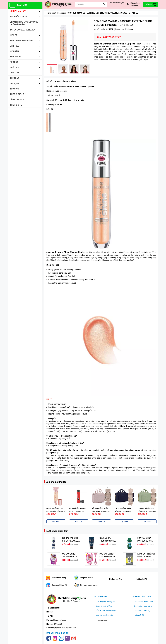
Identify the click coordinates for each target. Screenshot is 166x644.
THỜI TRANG (16, 57)
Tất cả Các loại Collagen (23, 30)
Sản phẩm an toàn (87, 578)
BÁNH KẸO (15, 46)
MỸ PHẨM (14, 51)
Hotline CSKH (139, 615)
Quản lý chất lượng (104, 606)
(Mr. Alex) (58, 624)
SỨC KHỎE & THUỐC (19, 17)
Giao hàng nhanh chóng (89, 585)
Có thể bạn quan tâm (57, 531)
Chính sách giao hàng (143, 606)
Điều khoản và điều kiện (106, 610)
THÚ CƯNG (15, 89)
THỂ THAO (15, 78)
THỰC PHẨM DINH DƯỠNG (22, 41)
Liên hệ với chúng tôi (104, 615)
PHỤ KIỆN (14, 62)
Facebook (102, 621)
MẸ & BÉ (14, 35)
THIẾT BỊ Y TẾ (16, 105)
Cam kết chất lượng (59, 578)
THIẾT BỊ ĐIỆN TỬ (18, 94)
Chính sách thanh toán (143, 602)
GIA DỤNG (14, 83)
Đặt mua (56, 521)
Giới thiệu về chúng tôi (105, 602)
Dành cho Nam (17, 100)
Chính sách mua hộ (142, 610)
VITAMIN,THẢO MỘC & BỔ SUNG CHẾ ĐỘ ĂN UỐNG (24, 23)
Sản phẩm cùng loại (56, 482)
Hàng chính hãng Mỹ (59, 585)
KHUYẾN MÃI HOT (18, 11)
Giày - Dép (15, 73)
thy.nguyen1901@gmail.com (64, 628)
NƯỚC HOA (15, 67)
